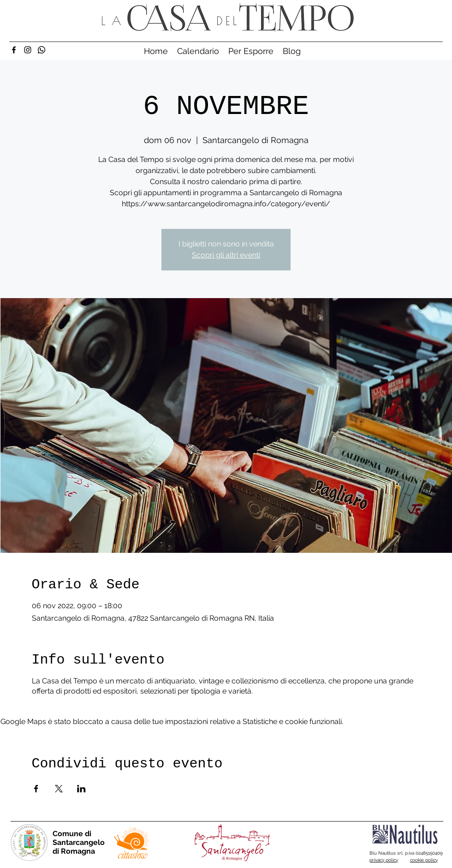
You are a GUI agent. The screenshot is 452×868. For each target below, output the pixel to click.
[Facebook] (14, 50)
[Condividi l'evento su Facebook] (36, 789)
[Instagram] (28, 50)
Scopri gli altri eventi (226, 255)
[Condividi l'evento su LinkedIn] (81, 789)
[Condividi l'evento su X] (59, 789)
